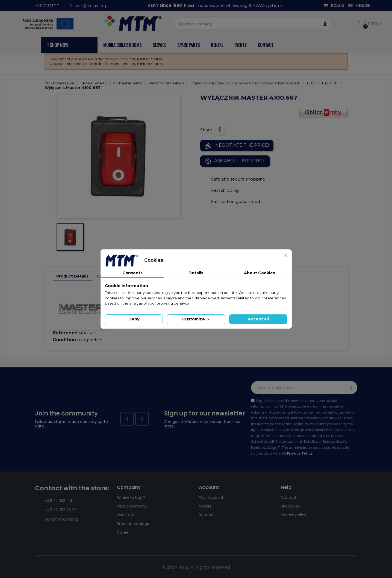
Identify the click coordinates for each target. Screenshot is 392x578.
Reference (65, 333)
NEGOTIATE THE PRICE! (237, 146)
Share (220, 129)
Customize (196, 319)
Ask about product (235, 161)
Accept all (258, 319)
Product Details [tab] (72, 276)
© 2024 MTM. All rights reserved (196, 567)
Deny (134, 319)
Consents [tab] (132, 273)
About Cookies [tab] (260, 273)
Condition (64, 340)
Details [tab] (196, 273)
